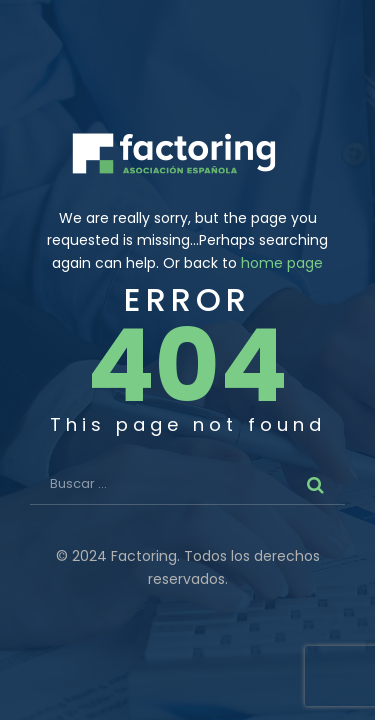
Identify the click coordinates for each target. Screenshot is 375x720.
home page (282, 263)
